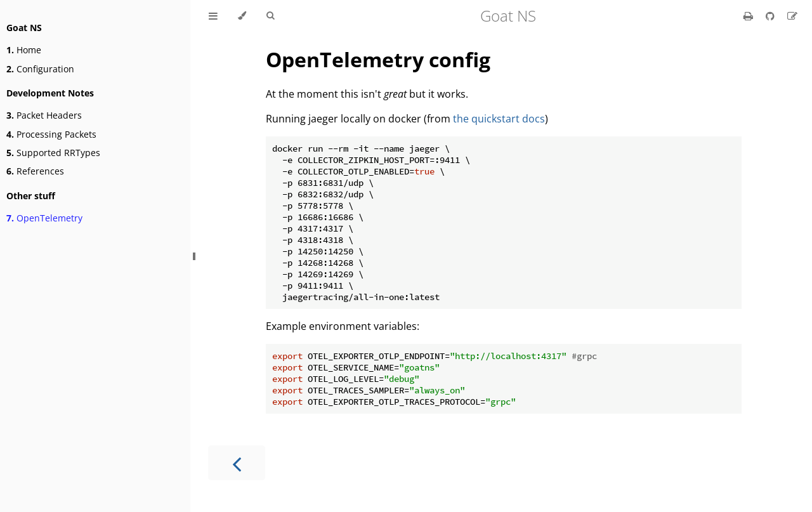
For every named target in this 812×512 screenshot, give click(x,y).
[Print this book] (750, 16)
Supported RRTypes (53, 153)
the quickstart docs (499, 119)
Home (24, 50)
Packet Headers (44, 115)
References (35, 171)
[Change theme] (242, 16)
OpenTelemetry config (378, 59)
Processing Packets (51, 134)
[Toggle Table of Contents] (213, 16)
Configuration (40, 69)
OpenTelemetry (44, 218)
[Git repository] (771, 16)
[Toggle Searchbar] (270, 16)
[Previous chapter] (237, 463)
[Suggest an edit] (792, 16)
